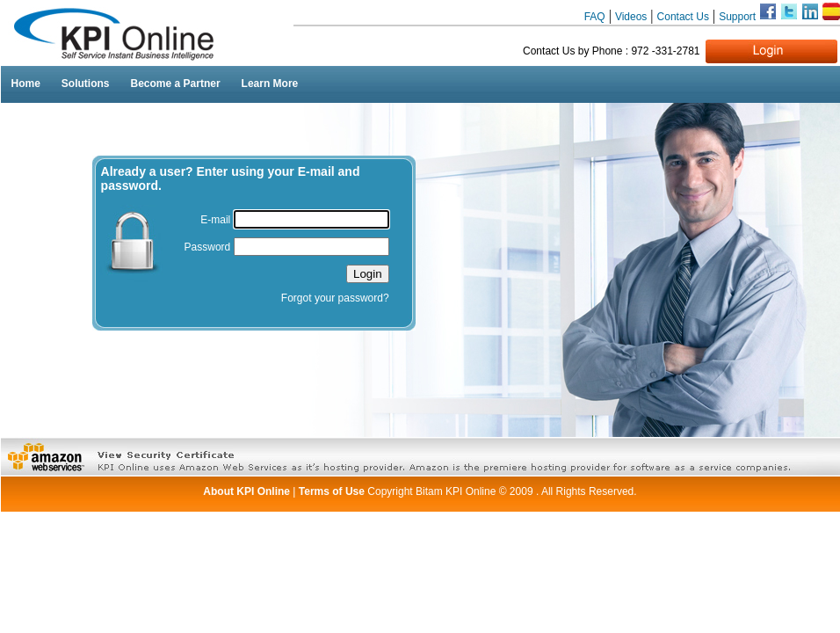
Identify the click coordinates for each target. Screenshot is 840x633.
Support (739, 17)
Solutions (86, 84)
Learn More (270, 84)
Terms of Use (333, 491)
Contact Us (683, 17)
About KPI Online (246, 491)
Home (26, 84)
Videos (631, 17)
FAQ (595, 17)
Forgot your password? (335, 298)
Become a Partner (176, 84)
